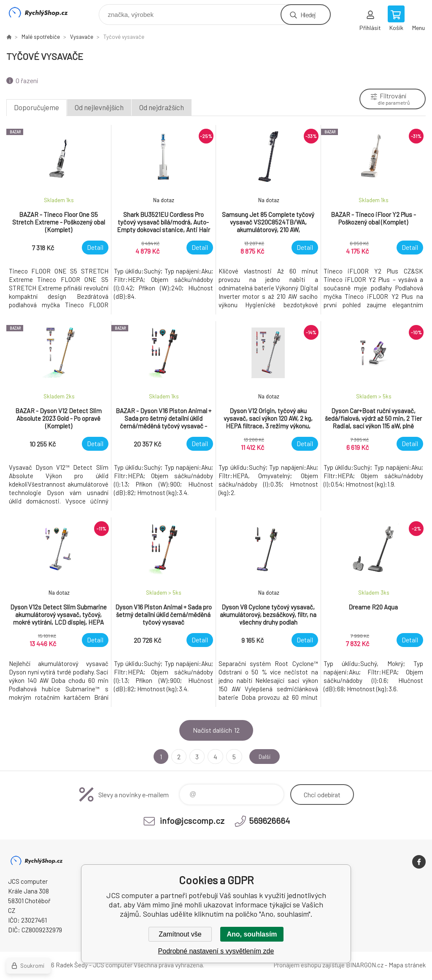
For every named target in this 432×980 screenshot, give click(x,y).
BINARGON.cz (365, 965)
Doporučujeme (36, 107)
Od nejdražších (162, 107)
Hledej (308, 15)
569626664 (269, 820)
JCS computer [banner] (44, 12)
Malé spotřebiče (41, 37)
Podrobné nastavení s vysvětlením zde (216, 951)
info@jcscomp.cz (192, 820)
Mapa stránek (407, 965)
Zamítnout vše (180, 934)
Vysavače (82, 37)
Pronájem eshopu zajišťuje (309, 965)
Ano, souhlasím (252, 934)
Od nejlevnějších (99, 107)
